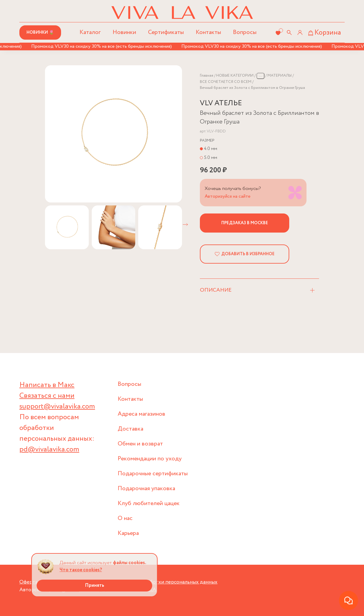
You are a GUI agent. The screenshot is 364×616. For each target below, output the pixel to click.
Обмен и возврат (140, 444)
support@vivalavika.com (57, 407)
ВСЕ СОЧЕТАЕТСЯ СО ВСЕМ (226, 82)
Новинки (124, 32)
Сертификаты (166, 32)
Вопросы (245, 32)
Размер (207, 141)
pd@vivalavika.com (49, 449)
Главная (207, 76)
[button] (185, 225)
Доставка (130, 429)
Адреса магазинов (141, 414)
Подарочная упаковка (146, 489)
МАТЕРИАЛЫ (280, 76)
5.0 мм (211, 158)
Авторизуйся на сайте (228, 196)
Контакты (208, 32)
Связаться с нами (47, 396)
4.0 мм (211, 149)
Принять (95, 585)
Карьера (128, 533)
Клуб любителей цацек (149, 503)
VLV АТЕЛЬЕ (221, 103)
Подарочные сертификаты (153, 474)
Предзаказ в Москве (245, 223)
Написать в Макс (47, 385)
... (260, 76)
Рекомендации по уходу (150, 459)
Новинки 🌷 (40, 32)
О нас (125, 518)
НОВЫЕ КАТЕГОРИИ (235, 76)
